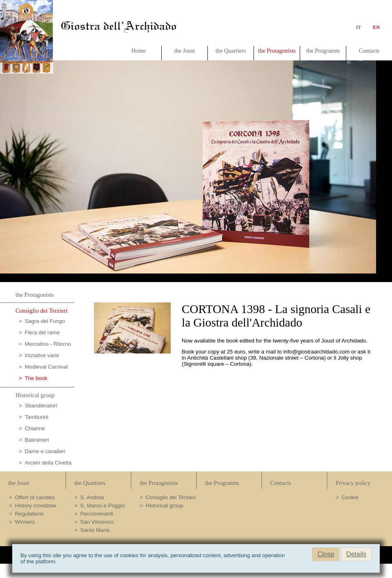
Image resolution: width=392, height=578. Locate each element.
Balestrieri (37, 440)
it (359, 27)
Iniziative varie (42, 355)
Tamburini (36, 417)
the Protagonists (277, 51)
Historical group (35, 395)
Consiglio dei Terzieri (41, 311)
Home (138, 51)
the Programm (323, 51)
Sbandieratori (41, 406)
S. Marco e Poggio (102, 506)
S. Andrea (92, 497)
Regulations (29, 514)
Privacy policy (353, 483)
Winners (25, 522)
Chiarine (35, 428)
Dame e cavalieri (45, 451)
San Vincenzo (97, 522)
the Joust (185, 51)
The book (36, 378)
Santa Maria (95, 530)
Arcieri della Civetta (48, 463)
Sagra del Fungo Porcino (42, 322)
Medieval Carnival (46, 367)
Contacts (369, 51)
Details (356, 554)
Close (326, 554)
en (374, 27)
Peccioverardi (97, 514)
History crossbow (35, 506)
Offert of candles (35, 497)
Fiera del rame (42, 332)
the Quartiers (231, 51)
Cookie (350, 497)
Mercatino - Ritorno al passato (45, 345)
